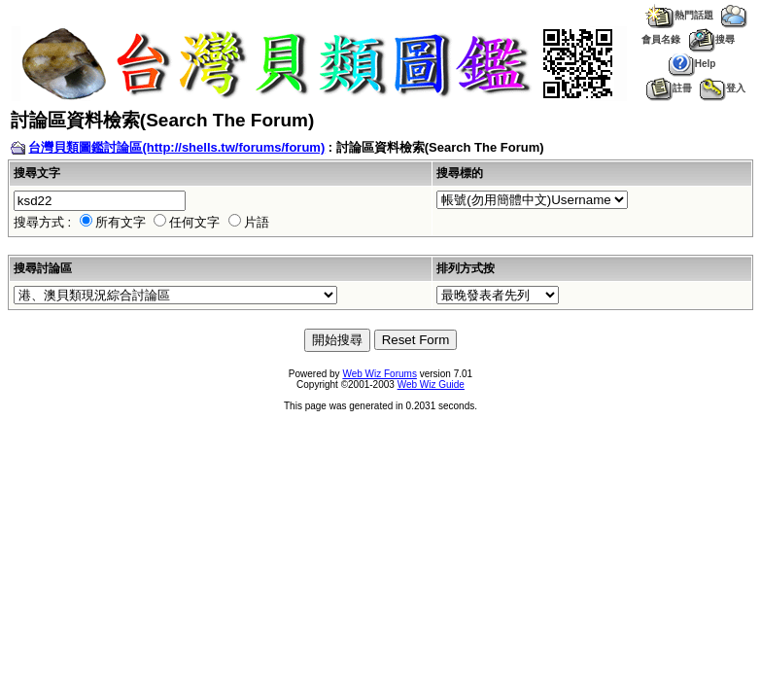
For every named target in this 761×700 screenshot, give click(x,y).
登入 (723, 88)
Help (692, 64)
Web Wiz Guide (431, 385)
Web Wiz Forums (380, 374)
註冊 (669, 88)
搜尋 (711, 39)
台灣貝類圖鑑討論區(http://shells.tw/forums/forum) (176, 147)
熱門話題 (679, 15)
